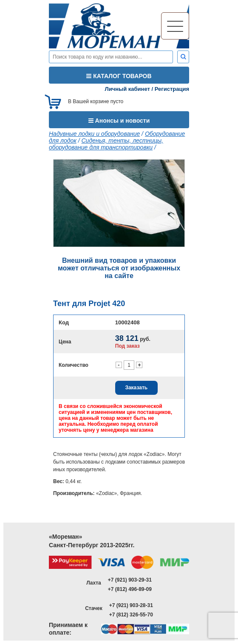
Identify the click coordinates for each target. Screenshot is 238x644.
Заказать (136, 388)
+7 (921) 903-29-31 (130, 580)
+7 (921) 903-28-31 (131, 605)
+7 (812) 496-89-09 (130, 589)
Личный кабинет (127, 89)
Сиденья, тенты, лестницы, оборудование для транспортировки (106, 144)
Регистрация (172, 89)
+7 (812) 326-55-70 (131, 615)
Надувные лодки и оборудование (94, 134)
